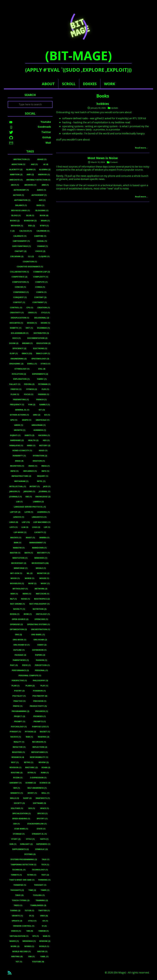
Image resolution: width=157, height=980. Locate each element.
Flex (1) (45, 389)
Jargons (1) (29, 491)
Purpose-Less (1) (40, 727)
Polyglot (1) (19, 696)
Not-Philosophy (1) (39, 604)
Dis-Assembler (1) (20, 333)
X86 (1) (31, 956)
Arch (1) (15, 185)
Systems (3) (30, 854)
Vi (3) (44, 926)
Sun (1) (13, 844)
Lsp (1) (47, 527)
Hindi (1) (31, 446)
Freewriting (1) (21, 400)
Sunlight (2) (26, 844)
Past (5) (14, 665)
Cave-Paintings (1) (21, 246)
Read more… (141, 148)
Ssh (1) (16, 824)
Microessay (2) (19, 563)
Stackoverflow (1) (37, 824)
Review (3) (44, 762)
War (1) (46, 936)
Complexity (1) (41, 277)
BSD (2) (32, 226)
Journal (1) (44, 491)
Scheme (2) (31, 783)
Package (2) (20, 655)
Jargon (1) (15, 491)
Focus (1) (29, 394)
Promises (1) (39, 716)
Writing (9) (17, 956)
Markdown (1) (39, 548)
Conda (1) (40, 287)
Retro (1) (29, 762)
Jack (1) (47, 486)
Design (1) (32, 323)
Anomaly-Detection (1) (38, 180)
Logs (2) (36, 527)
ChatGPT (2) (20, 251)
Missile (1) (41, 568)
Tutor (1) (29, 911)
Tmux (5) (19, 895)
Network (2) (41, 589)
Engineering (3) (19, 359)
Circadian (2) (17, 256)
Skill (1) (45, 793)
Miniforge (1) (21, 568)
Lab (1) (19, 502)
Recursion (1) (39, 742)
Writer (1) (42, 951)
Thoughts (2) (17, 890)
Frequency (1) (17, 405)
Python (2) (30, 732)
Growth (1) (20, 430)
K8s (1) (29, 497)
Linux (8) (14, 522)
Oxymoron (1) (39, 650)
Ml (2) (30, 573)
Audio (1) (41, 190)
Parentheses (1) (21, 660)
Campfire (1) (40, 236)
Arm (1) (45, 185)
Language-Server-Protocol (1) (30, 507)
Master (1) (15, 553)
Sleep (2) (27, 798)
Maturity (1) (43, 553)
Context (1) (19, 302)
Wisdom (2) (45, 941)
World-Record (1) (21, 951)
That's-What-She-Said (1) (22, 880)
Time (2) (32, 890)
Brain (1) (45, 221)
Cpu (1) (30, 308)
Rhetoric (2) (31, 767)
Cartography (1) (21, 241)
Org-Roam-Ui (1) (21, 645)
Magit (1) (30, 538)
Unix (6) (44, 916)
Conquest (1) (20, 297)
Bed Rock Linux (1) (20, 210)
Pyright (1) (15, 732)
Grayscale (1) (43, 420)
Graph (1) (27, 420)
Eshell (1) (32, 364)
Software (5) (39, 803)
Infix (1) (14, 471)
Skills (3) (14, 798)
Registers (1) (18, 752)
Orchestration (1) (40, 629)
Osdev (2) (42, 645)
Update (114, 108)
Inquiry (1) (43, 476)
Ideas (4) (19, 461)
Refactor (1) (19, 747)
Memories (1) (41, 558)
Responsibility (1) (39, 757)
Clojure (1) (44, 256)
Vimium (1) (44, 931)
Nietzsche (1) (43, 594)
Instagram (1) (21, 481)
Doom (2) (14, 343)
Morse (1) (30, 578)
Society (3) (19, 803)
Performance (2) (20, 670)
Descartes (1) (16, 323)
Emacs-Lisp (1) (43, 353)
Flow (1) (15, 394)
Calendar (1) (43, 231)
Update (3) (17, 921)
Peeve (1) (26, 665)
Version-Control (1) (24, 926)
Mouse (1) (44, 578)
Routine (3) (17, 773)
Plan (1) (16, 686)
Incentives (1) (17, 466)
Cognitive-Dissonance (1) (30, 267)
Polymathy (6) (40, 696)
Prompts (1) (40, 721)
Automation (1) (22, 200)
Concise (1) (20, 287)
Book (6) (44, 215)
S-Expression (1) (38, 778)
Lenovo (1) (19, 517)
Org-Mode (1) (19, 640)
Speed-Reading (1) (21, 819)
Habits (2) (29, 435)
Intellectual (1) (18, 486)
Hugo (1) (43, 451)
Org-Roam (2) (40, 640)
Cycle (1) (45, 313)
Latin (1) (29, 512)
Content (114, 162)
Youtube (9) (38, 962)
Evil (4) (42, 369)
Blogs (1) (16, 215)
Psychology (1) (19, 727)
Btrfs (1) (44, 226)
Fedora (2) (29, 384)
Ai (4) (46, 164)
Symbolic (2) (41, 849)
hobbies (103, 104)
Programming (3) (20, 711)
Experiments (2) (40, 374)
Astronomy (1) (21, 190)
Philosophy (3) (40, 681)
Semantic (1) (17, 793)
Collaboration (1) (19, 272)
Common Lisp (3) (42, 272)
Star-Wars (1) (21, 829)
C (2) (12, 231)
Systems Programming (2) (24, 859)
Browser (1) (17, 226)
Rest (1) (15, 762)
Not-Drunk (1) (17, 604)
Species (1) (42, 813)
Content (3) (40, 297)
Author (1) (18, 195)
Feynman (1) (44, 384)
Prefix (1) (18, 706)
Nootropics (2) (42, 599)
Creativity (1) (17, 313)
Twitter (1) (44, 911)
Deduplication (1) (20, 318)
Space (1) (44, 808)
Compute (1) (41, 282)
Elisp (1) (14, 353)
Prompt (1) (20, 721)
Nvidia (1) (15, 614)
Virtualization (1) (19, 936)
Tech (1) (45, 865)
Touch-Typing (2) (21, 900)
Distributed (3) (41, 333)
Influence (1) (30, 471)
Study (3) (16, 839)
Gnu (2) (37, 415)
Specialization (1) (21, 813)
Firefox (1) (16, 389)
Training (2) (42, 900)
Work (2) (15, 946)
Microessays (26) (40, 563)
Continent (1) (40, 302)
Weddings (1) (29, 941)
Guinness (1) (40, 430)
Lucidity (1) (40, 532)
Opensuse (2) (16, 624)
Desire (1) (45, 323)
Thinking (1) (44, 880)
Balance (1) (21, 205)
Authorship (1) (39, 195)
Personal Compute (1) (30, 676)
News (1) (27, 594)
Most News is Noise (103, 158)
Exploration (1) (21, 379)
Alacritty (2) (16, 170)
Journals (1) (16, 497)
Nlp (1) (13, 599)
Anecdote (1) (16, 180)
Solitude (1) (17, 808)
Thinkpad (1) (20, 885)
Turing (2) (15, 911)
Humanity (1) (19, 456)
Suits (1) (44, 839)
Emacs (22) (27, 353)
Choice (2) (40, 251)
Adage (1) (42, 159)
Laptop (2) (15, 512)
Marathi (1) (19, 548)
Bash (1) (40, 205)
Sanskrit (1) (15, 783)
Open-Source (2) (20, 619)
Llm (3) (25, 527)
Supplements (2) (20, 849)
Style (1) (30, 839)
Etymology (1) (22, 369)
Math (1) (29, 553)
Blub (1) (30, 215)
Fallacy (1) (15, 384)
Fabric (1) (42, 379)
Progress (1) (42, 711)
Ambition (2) (16, 175)
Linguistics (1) (39, 517)
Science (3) (45, 783)
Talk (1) (45, 859)
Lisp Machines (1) (42, 522)
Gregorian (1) (38, 425)
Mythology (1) (20, 589)
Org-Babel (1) (38, 635)
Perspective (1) (19, 681)
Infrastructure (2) (21, 476)
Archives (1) (30, 185)
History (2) (45, 446)
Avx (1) (42, 200)
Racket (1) (45, 732)
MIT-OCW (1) (16, 573)
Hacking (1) (44, 435)
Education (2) (43, 343)
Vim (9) (30, 931)
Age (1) (34, 164)
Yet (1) (19, 962)
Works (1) (29, 946)
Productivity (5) (38, 706)
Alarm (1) (31, 170)
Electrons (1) (40, 348)
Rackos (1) (16, 737)
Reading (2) (44, 737)
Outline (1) (19, 650)
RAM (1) (29, 737)
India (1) (45, 466)
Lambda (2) (38, 502)
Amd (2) (30, 175)
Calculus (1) (26, 231)
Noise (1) (25, 599)
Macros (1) (16, 538)
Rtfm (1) (32, 773)
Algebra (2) (45, 170)
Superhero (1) (43, 844)
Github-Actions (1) (19, 415)
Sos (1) (32, 808)
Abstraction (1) (21, 159)
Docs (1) (17, 338)
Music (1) (45, 583)
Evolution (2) (19, 374)
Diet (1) (29, 328)
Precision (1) (40, 701)
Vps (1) (36, 936)
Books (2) (15, 221)
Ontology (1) (43, 614)
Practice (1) (19, 701)
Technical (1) (19, 870)
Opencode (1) (41, 619)
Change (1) (42, 246)
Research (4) (18, 757)
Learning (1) (44, 512)
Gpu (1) (14, 420)
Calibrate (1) (20, 236)
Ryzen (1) (18, 778)
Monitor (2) (43, 573)
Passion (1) (41, 660)
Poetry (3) (19, 691)
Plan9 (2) (30, 686)
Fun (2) (32, 405)
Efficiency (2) (19, 348)
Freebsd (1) (44, 394)
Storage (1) (19, 834)
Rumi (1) (45, 773)
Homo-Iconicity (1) (22, 451)
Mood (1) (15, 578)
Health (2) (33, 440)
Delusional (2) (42, 318)
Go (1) (47, 415)
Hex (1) (46, 440)
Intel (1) (41, 481)
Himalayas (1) (16, 446)
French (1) (41, 400)
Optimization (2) (18, 629)
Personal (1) (41, 670)
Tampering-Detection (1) (23, 865)
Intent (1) (35, 486)
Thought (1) (40, 885)
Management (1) (38, 543)
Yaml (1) (44, 956)
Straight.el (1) (39, 834)
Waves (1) (14, 941)
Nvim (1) (28, 614)
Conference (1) (21, 292)
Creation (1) (44, 308)
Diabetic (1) (16, 328)
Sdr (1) (17, 788)
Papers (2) (40, 655)
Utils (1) (32, 921)
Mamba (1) (44, 538)
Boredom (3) (30, 221)
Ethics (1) (45, 364)
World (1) (44, 946)
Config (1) (41, 292)
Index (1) (33, 466)
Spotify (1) (42, 819)
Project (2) (19, 716)
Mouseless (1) (17, 583)
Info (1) (45, 471)
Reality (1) (19, 742)
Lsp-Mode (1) (20, 532)
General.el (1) (22, 410)
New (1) (14, 594)
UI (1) (31, 916)
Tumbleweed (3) (38, 905)
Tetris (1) (32, 875)
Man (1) (17, 543)
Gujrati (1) (15, 435)
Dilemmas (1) (43, 328)
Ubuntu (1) (17, 916)
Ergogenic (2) (16, 364)
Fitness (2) (32, 389)
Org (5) (18, 635)
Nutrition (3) (40, 609)
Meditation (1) (20, 558)
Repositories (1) (39, 752)
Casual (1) (42, 241)
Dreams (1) (27, 343)
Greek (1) (19, 425)
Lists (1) (14, 527)
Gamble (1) (44, 405)
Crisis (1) (32, 313)
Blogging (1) (42, 210)
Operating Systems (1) (38, 624)
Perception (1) (42, 665)
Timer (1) (45, 890)
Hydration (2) (40, 456)
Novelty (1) (19, 609)
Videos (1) (16, 931)
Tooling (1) (39, 895)
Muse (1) (32, 583)
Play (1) (44, 686)
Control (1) (16, 308)
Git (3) (42, 410)
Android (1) (44, 175)
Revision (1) (15, 767)
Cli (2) (31, 256)
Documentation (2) (37, 338)
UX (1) (45, 921)
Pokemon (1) (39, 691)
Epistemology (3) (40, 359)
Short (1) (32, 793)
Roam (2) (46, 767)
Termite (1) (16, 875)
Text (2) (45, 875)
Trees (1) (18, 905)
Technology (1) (40, 870)
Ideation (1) (39, 461)
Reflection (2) (40, 747)
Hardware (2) (17, 440)
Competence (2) (19, 277)
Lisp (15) (26, 522)
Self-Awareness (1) (37, 788)
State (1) (41, 829)
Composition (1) (20, 282)
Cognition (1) (30, 262)
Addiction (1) (18, 164)
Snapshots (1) (43, 798)
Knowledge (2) (43, 497)
